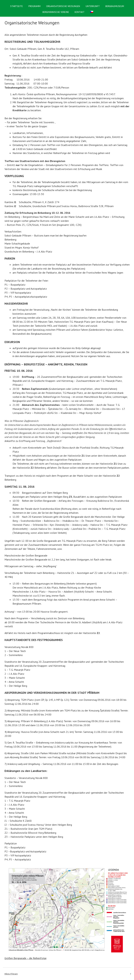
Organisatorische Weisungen (63, 6)
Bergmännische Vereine (56, 12)
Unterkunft (93, 6)
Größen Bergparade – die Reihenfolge (26, 958)
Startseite (16, 6)
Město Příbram (11, 974)
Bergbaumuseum (115, 6)
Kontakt (80, 12)
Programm (34, 6)
